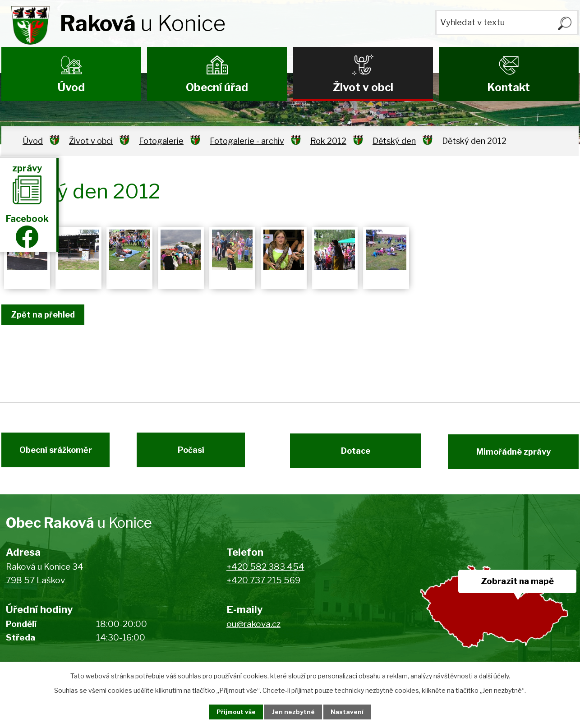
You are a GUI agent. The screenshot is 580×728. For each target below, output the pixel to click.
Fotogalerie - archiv (247, 141)
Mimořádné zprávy (518, 454)
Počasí (196, 454)
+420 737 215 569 (263, 586)
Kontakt (509, 87)
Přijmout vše (232, 712)
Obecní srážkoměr (51, 454)
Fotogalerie (161, 141)
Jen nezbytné (294, 712)
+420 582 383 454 (265, 572)
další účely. (495, 675)
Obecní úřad (217, 87)
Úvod (71, 87)
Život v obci (363, 87)
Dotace (351, 454)
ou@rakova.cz (253, 629)
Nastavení (352, 712)
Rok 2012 (328, 141)
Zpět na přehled (46, 315)
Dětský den (394, 141)
